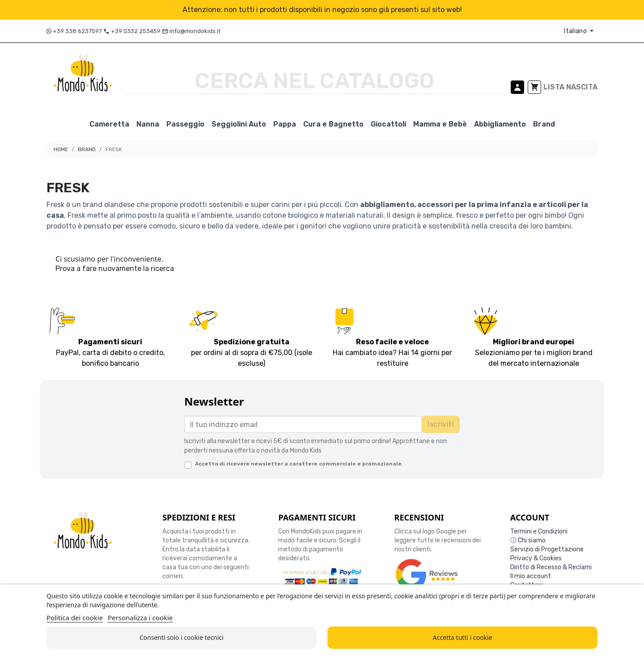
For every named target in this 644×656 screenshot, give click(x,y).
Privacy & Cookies (536, 558)
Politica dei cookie (75, 618)
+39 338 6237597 (78, 31)
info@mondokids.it (195, 31)
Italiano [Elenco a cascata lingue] (576, 31)
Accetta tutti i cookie (463, 637)
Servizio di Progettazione (547, 549)
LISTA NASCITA (570, 87)
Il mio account (531, 576)
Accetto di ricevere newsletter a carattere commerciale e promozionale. (299, 464)
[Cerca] (314, 81)
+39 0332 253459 (136, 31)
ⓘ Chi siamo (528, 540)
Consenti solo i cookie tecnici (182, 637)
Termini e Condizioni (539, 531)
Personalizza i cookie (140, 618)
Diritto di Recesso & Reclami (551, 567)
